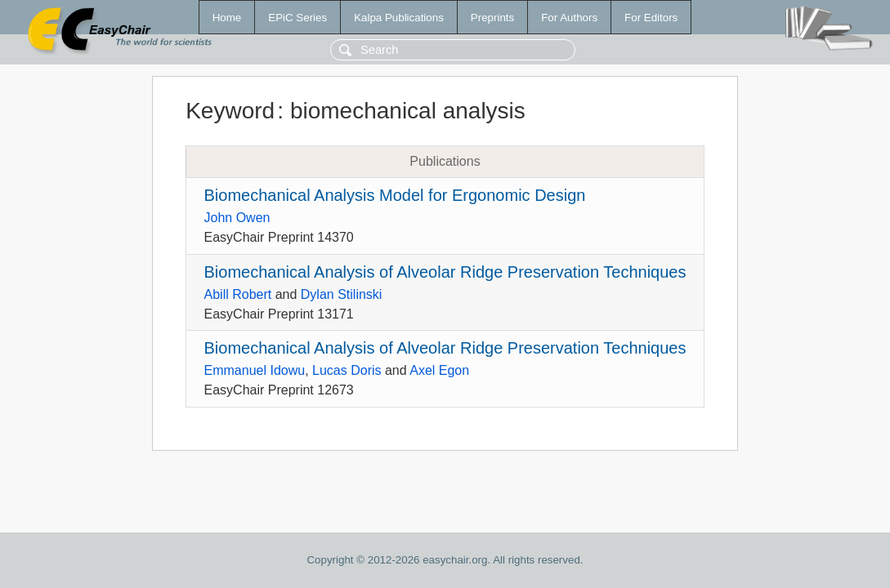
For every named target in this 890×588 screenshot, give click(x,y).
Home (227, 18)
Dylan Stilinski (342, 294)
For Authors (569, 18)
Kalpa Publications (399, 18)
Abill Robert (238, 294)
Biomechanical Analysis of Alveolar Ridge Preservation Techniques (445, 272)
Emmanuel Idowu (255, 370)
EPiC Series (297, 18)
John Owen (237, 218)
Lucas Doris (347, 370)
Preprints (492, 18)
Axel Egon (439, 370)
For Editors (651, 18)
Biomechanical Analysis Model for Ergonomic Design (395, 195)
